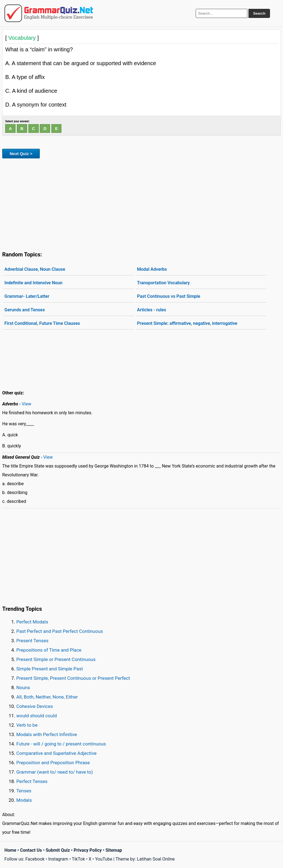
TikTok (78, 859)
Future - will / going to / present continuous (61, 744)
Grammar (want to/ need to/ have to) (55, 772)
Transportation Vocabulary (163, 283)
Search (259, 13)
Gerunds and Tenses (25, 310)
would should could (37, 716)
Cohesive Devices (35, 706)
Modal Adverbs (152, 269)
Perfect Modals (32, 622)
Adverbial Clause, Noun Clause (35, 269)
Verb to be (27, 725)
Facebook (35, 859)
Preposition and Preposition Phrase (53, 763)
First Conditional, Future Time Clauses (42, 323)
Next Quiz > (21, 154)
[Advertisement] (141, 204)
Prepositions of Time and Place (49, 650)
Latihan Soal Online (156, 859)
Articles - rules (152, 310)
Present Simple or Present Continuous (56, 659)
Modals (24, 800)
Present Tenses (32, 641)
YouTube (104, 859)
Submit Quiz (58, 850)
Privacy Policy (88, 850)
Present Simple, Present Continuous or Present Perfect (73, 678)
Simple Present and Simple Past (50, 669)
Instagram (58, 859)
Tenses (24, 791)
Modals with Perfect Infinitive (47, 734)
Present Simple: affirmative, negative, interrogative (187, 323)
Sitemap (114, 850)
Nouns (23, 688)
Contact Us (31, 850)
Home (10, 850)
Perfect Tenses (32, 781)
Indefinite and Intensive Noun (33, 283)
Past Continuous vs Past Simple (169, 296)
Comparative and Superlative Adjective (56, 753)
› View (25, 404)
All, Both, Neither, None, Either (47, 697)
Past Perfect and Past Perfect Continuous (60, 631)
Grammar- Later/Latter (27, 296)
